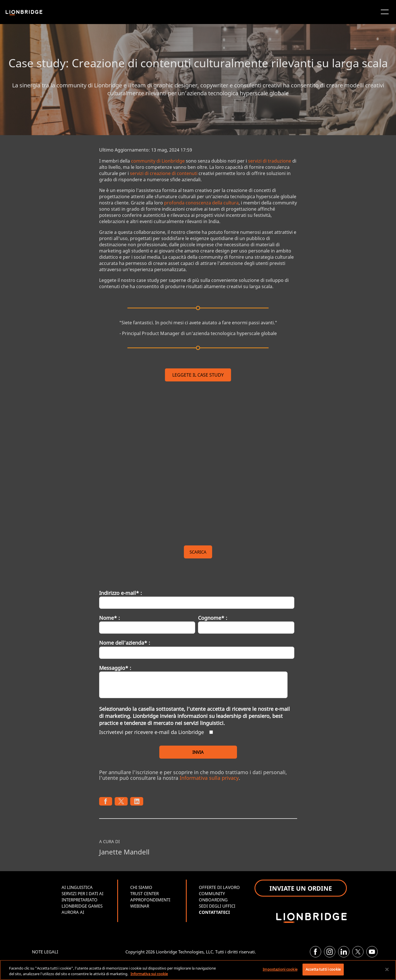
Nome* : (109, 618)
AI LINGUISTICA (77, 887)
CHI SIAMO (141, 887)
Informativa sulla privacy (209, 778)
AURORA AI (73, 912)
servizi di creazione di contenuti (164, 173)
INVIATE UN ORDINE (301, 888)
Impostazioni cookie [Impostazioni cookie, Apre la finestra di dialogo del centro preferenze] (280, 969)
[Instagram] (330, 952)
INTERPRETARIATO (80, 900)
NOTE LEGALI (45, 952)
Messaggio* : (115, 668)
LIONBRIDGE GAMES (82, 906)
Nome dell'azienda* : (125, 643)
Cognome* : (213, 618)
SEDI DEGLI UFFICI (217, 906)
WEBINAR (140, 906)
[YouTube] (372, 952)
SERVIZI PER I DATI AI (82, 893)
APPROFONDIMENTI (150, 900)
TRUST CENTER (144, 893)
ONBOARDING (213, 900)
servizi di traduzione (270, 161)
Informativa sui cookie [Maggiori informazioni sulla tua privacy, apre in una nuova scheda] (149, 974)
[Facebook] (316, 952)
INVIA (198, 752)
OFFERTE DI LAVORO (219, 887)
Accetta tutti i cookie (323, 969)
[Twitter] (358, 952)
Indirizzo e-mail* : (120, 593)
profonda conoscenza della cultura (201, 203)
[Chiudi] (387, 969)
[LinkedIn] (344, 952)
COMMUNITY (212, 893)
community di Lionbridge (158, 161)
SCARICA (198, 552)
